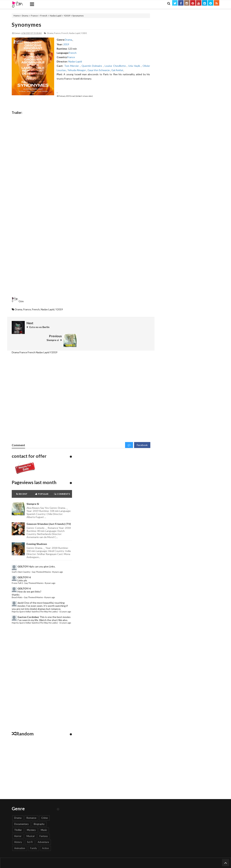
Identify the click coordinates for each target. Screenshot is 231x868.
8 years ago (58, 559)
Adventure (43, 829)
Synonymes (27, 25)
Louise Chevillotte (116, 66)
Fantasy (44, 823)
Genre (135, 856)
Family (34, 835)
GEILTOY (23, 553)
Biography (39, 811)
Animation (20, 835)
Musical (30, 823)
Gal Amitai (117, 70)
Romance (31, 805)
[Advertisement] (81, 266)
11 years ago (65, 599)
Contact (96, 856)
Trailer (114, 856)
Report (105, 856)
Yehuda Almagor (77, 70)
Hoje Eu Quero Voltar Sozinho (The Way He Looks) (35, 599)
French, (65, 33)
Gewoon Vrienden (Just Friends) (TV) (49, 511)
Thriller (18, 817)
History (18, 829)
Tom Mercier (72, 66)
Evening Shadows (37, 531)
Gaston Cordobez (28, 604)
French (44, 16)
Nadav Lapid (56, 16)
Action (45, 835)
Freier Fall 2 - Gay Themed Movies (28, 570)
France (34, 16)
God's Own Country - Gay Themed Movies (31, 559)
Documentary (21, 811)
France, (57, 33)
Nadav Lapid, (75, 33)
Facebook (142, 432)
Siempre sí (33, 491)
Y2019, (84, 33)
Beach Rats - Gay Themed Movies (27, 584)
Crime (44, 805)
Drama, (50, 33)
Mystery (31, 817)
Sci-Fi (30, 829)
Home (17, 16)
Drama (25, 16)
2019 (66, 44)
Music (44, 817)
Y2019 (67, 16)
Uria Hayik (135, 66)
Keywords (125, 856)
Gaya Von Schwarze (99, 70)
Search (144, 856)
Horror (18, 823)
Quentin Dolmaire (92, 66)
